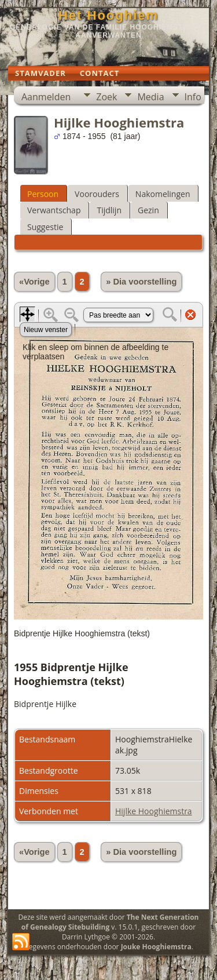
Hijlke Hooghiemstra (154, 811)
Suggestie (45, 227)
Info (193, 97)
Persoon (43, 194)
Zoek (106, 97)
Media (150, 97)
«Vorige (34, 282)
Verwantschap (54, 210)
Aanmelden (46, 97)
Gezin (148, 210)
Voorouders (97, 194)
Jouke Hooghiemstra (156, 947)
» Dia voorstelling (141, 282)
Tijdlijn (109, 210)
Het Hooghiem (108, 15)
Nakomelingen (163, 194)
